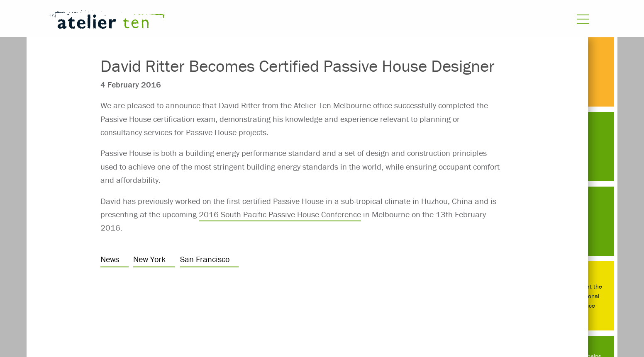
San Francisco (205, 259)
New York (149, 259)
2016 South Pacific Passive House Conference (280, 214)
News (110, 259)
